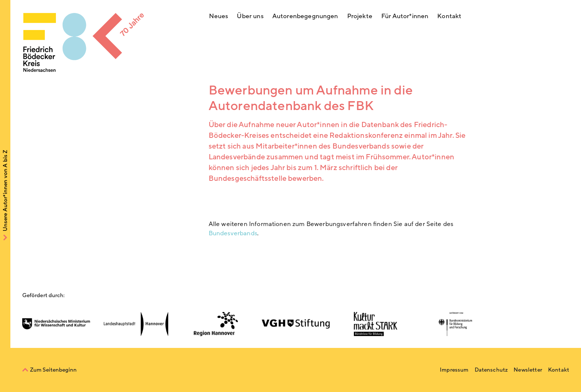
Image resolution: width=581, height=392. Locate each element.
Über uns (250, 16)
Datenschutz (491, 370)
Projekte (360, 16)
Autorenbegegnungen (305, 16)
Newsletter (528, 370)
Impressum (454, 370)
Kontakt (449, 16)
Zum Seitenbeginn (53, 370)
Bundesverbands (233, 233)
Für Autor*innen (405, 16)
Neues (219, 16)
